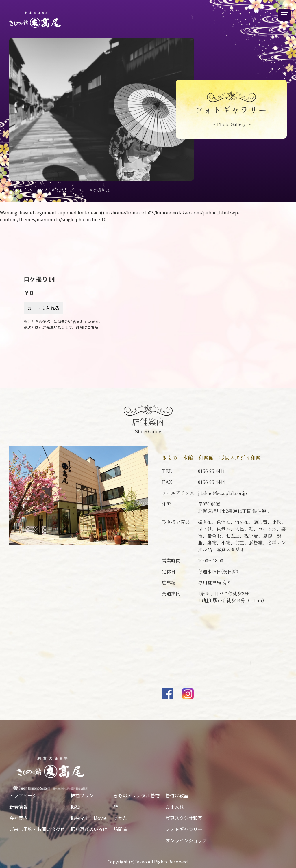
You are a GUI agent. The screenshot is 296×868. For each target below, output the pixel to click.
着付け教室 (177, 795)
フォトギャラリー (184, 829)
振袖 (75, 807)
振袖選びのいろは (89, 829)
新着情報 (18, 807)
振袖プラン (82, 795)
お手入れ (175, 807)
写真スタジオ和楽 (184, 818)
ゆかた (120, 818)
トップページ (23, 795)
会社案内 (18, 818)
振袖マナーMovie (89, 818)
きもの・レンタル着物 (136, 795)
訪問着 (120, 829)
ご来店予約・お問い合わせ (37, 829)
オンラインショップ (186, 840)
